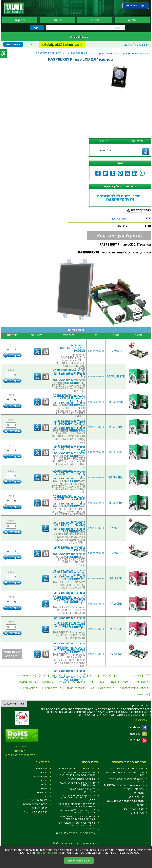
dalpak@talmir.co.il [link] (62, 44)
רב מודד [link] (43, 780)
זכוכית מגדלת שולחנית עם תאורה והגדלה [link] (127, 780)
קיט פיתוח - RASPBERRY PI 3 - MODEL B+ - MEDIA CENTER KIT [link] (69, 398)
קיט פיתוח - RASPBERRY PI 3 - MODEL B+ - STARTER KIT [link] (69, 373)
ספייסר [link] (140, 805)
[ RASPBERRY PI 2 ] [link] (28, 682)
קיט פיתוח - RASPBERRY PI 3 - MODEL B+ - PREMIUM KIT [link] (69, 499)
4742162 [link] (116, 654)
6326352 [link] (116, 528)
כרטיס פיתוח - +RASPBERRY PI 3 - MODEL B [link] (73, 348)
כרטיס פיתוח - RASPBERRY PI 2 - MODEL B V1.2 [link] (69, 649)
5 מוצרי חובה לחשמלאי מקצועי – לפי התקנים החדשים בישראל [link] (77, 824)
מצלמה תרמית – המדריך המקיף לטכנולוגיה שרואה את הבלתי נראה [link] (78, 774)
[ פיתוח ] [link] (139, 676)
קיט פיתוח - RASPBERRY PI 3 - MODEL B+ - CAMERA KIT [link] (69, 424)
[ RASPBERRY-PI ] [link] (26, 676)
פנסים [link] (44, 788)
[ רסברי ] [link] (126, 682)
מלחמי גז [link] (139, 793)
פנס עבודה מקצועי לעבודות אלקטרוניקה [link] (82, 790)
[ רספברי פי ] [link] (78, 682)
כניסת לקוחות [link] (13, 44)
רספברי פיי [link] (90, 829)
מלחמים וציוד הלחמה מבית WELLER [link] (125, 801)
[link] (14, 8)
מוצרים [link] (132, 20)
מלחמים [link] (43, 784)
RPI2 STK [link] (116, 579)
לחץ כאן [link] (136, 45)
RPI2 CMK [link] (116, 604)
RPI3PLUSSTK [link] (116, 377)
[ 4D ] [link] (92, 688)
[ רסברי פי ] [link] (63, 682)
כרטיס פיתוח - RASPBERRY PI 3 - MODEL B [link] (69, 549)
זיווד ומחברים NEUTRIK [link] (36, 812)
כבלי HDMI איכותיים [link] (134, 789)
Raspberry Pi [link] (40, 776)
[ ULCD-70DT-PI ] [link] (141, 694)
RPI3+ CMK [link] (116, 427)
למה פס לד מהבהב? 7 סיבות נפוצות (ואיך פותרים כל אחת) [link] (78, 811)
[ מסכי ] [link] (102, 682)
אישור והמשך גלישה (79, 861)
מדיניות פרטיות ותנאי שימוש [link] (20, 755)
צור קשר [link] (20, 20)
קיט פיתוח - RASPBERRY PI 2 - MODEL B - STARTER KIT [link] (69, 575)
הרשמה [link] (32, 44)
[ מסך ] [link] (118, 676)
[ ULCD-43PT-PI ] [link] (30, 688)
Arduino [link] (43, 773)
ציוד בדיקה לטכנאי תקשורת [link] (82, 779)
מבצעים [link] (57, 20)
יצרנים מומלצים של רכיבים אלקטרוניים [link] (76, 833)
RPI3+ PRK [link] (116, 503)
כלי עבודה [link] (42, 792)
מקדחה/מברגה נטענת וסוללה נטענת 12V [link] (125, 774)
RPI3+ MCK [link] (116, 402)
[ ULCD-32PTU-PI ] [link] (53, 688)
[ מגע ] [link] (128, 676)
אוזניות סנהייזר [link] (136, 797)
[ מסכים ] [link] (106, 676)
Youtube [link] (138, 740)
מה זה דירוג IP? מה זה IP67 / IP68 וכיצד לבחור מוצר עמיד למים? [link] (78, 818)
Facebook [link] (137, 728)
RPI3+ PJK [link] (116, 452)
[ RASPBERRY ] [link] (142, 682)
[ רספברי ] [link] (114, 682)
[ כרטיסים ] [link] (93, 676)
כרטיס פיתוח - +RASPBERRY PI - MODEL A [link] (69, 525)
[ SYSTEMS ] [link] (48, 682)
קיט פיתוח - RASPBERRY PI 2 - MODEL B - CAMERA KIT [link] (69, 600)
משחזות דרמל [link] (136, 813)
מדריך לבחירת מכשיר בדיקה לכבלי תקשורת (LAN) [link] (78, 784)
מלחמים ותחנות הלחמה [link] (35, 804)
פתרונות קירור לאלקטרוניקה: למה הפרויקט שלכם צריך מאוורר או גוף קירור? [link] (78, 798)
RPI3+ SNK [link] (116, 478)
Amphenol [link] (42, 769)
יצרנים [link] (95, 20)
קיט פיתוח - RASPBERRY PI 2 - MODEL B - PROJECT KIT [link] (69, 626)
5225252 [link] (116, 553)
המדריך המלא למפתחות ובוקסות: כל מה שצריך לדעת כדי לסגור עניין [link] (77, 805)
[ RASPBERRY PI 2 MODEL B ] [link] (134, 688)
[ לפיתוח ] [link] (44, 676)
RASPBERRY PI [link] (96, 351)
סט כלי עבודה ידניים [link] (134, 809)
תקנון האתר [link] (20, 751)
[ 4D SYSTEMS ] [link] (107, 688)
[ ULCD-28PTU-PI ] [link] (76, 688)
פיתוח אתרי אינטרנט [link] (14, 704)
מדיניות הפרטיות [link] (47, 853)
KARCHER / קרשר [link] (38, 800)
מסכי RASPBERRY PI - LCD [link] (52, 53)
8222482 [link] (116, 351)
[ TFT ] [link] (91, 682)
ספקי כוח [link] (43, 796)
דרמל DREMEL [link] (40, 808)
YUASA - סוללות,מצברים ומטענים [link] (127, 769)
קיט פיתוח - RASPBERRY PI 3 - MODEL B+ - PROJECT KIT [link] (69, 449)
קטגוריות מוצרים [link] (79, 37)
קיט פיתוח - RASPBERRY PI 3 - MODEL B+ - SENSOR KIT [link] (69, 474)
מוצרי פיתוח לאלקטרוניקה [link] (135, 53)
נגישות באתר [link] (20, 746)
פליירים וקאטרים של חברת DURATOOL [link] (124, 785)
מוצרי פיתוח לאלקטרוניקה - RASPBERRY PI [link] (94, 53)
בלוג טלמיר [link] (137, 734)
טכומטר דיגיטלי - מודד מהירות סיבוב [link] (77, 769)
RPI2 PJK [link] (116, 629)
